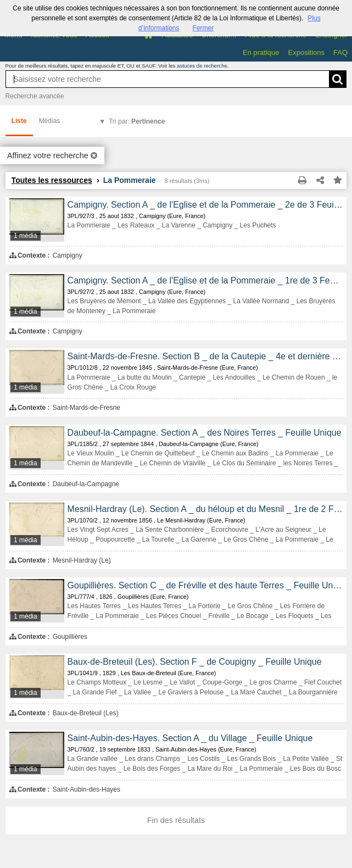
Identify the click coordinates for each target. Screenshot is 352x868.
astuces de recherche (202, 66)
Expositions (306, 52)
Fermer (203, 28)
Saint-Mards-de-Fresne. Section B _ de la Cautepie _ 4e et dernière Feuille (205, 356)
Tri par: (137, 121)
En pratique (261, 52)
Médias (50, 121)
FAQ (340, 52)
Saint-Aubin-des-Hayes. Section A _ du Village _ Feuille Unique (190, 738)
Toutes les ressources (52, 180)
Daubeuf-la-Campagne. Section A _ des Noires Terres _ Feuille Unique (205, 433)
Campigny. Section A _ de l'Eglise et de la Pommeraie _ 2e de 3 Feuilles (205, 205)
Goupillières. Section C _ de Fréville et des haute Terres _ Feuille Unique (205, 585)
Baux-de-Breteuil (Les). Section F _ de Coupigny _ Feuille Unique (195, 662)
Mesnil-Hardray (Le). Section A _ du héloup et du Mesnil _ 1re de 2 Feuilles (205, 509)
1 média (26, 236)
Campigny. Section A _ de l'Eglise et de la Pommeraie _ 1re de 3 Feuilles (205, 280)
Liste (19, 121)
